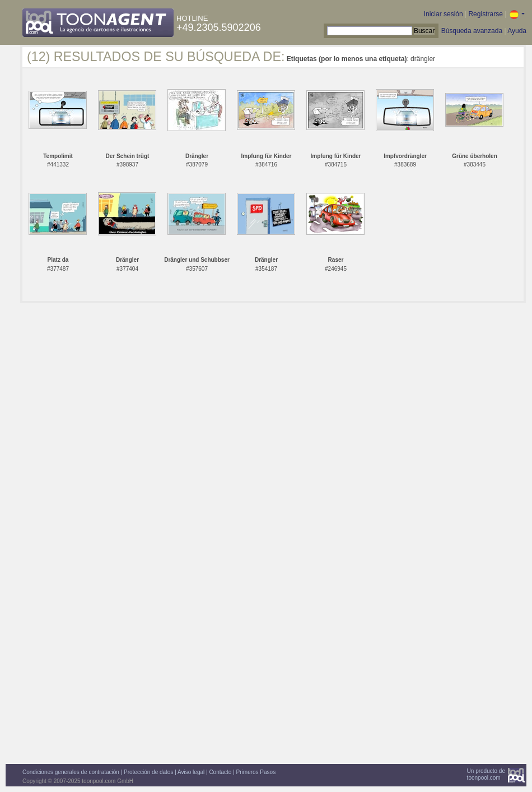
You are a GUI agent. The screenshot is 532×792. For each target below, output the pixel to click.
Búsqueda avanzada (472, 31)
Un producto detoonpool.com (486, 774)
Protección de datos (148, 772)
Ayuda (517, 31)
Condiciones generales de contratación (71, 772)
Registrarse (485, 14)
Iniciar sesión (444, 14)
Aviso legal (191, 772)
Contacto (220, 772)
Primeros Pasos (256, 772)
